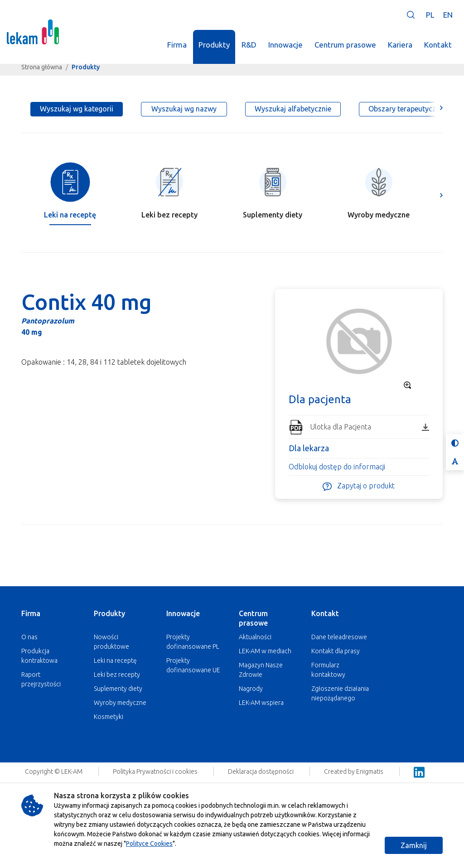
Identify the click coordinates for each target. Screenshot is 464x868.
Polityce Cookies (149, 844)
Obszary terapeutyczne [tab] (406, 109)
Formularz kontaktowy (328, 670)
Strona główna (42, 67)
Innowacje (183, 613)
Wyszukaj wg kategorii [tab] (77, 109)
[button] (411, 15)
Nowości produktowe (111, 642)
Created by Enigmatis (354, 772)
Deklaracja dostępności (261, 772)
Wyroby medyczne (120, 703)
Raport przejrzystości (41, 679)
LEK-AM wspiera (261, 703)
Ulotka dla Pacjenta (370, 427)
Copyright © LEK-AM (54, 772)
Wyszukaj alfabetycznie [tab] (293, 109)
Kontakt (325, 613)
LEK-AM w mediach (265, 651)
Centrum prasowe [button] (345, 45)
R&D (249, 45)
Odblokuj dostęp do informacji (337, 467)
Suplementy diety (118, 689)
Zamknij (414, 845)
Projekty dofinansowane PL (193, 642)
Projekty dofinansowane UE (193, 665)
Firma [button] (177, 45)
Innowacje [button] (285, 45)
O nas (29, 637)
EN (448, 15)
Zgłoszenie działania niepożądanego (340, 693)
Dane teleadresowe (339, 637)
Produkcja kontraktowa (39, 656)
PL (430, 15)
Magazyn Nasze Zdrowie (261, 670)
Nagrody (251, 689)
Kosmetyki (109, 717)
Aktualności (255, 637)
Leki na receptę (115, 661)
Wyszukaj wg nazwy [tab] (184, 109)
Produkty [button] (214, 45)
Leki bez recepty (117, 675)
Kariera (400, 45)
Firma (31, 613)
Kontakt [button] (438, 45)
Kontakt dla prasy (336, 651)
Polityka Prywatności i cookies (156, 772)
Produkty (109, 613)
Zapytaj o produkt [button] (359, 486)
